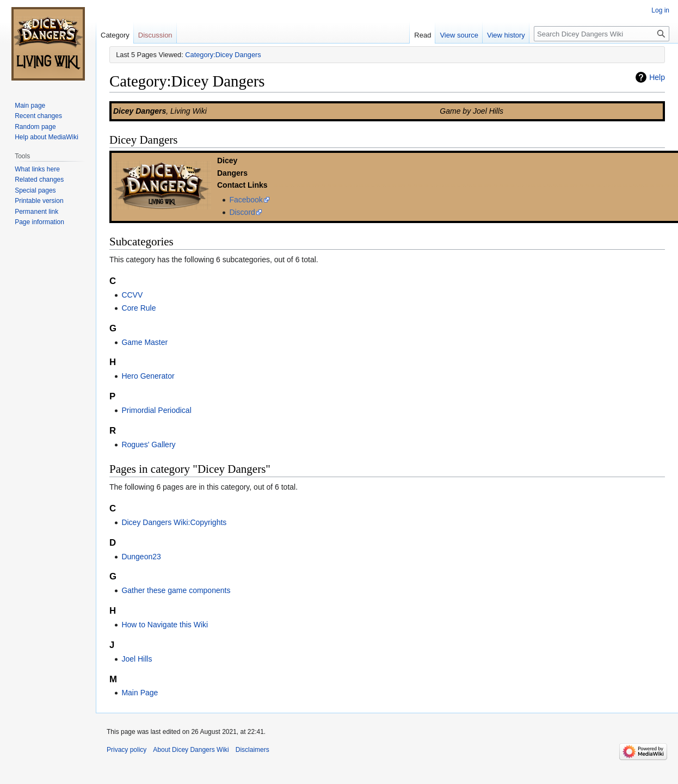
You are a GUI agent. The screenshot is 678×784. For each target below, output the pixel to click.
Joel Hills (137, 659)
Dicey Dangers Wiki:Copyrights (174, 522)
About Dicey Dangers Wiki (191, 750)
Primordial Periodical (156, 410)
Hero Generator (148, 376)
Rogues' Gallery (148, 445)
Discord (242, 212)
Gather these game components (176, 590)
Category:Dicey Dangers (223, 55)
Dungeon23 (141, 557)
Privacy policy (127, 750)
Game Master (144, 342)
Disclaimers (252, 750)
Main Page (140, 693)
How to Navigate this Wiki (165, 625)
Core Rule (138, 308)
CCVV (132, 295)
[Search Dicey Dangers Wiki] (602, 34)
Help (657, 77)
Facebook (246, 200)
